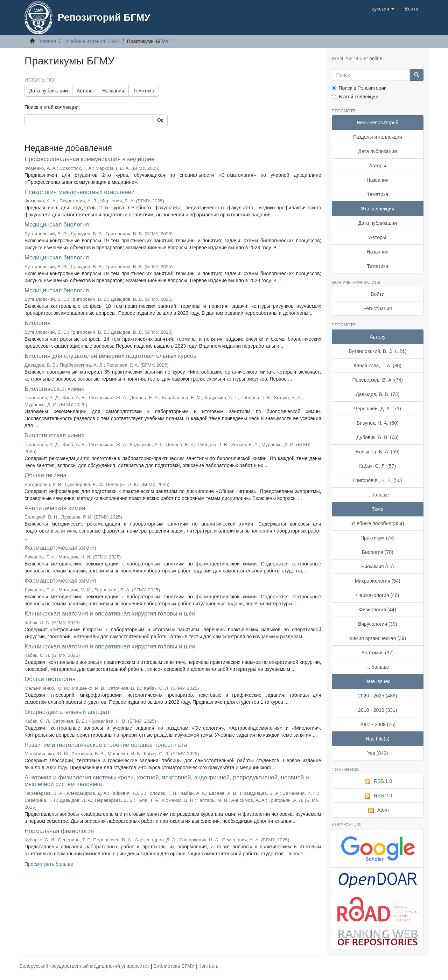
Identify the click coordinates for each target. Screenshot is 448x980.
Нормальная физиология (59, 831)
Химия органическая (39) (378, 638)
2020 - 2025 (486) (377, 696)
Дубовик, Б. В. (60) (377, 437)
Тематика (144, 91)
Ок (160, 120)
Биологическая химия (54, 389)
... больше (378, 495)
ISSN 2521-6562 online (357, 58)
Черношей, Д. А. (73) (378, 409)
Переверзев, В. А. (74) (377, 380)
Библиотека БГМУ (174, 966)
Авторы (85, 91)
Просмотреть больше (49, 864)
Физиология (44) (378, 610)
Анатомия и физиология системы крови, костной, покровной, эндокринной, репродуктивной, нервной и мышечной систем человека (167, 781)
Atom (378, 810)
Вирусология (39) (378, 624)
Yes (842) (377, 753)
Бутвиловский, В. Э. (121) (377, 351)
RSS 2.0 (377, 796)
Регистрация (378, 308)
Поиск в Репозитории (359, 88)
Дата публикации (48, 91)
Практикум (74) (378, 538)
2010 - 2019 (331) (377, 710)
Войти (377, 294)
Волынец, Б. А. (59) (377, 452)
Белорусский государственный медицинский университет (85, 966)
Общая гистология (50, 679)
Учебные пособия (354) (378, 523)
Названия (113, 91)
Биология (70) (378, 552)
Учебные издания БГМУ (92, 41)
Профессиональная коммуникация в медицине (89, 159)
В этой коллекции (355, 97)
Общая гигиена (45, 475)
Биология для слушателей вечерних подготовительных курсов (110, 356)
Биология (37, 323)
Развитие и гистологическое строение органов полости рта (106, 745)
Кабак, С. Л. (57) (377, 466)
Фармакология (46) (377, 595)
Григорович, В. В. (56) (378, 480)
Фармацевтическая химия (60, 548)
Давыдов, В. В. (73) (377, 394)
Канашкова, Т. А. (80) (378, 366)
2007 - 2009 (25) (378, 724)
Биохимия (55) (377, 567)
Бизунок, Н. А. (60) (378, 423)
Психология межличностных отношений (80, 192)
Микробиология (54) (378, 581)
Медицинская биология (57, 225)
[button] (383, 9)
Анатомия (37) (378, 653)
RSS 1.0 (377, 781)
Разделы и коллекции (378, 137)
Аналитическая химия (55, 508)
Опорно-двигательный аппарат (67, 712)
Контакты (209, 966)
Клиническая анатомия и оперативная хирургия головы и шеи (110, 614)
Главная (47, 41)
